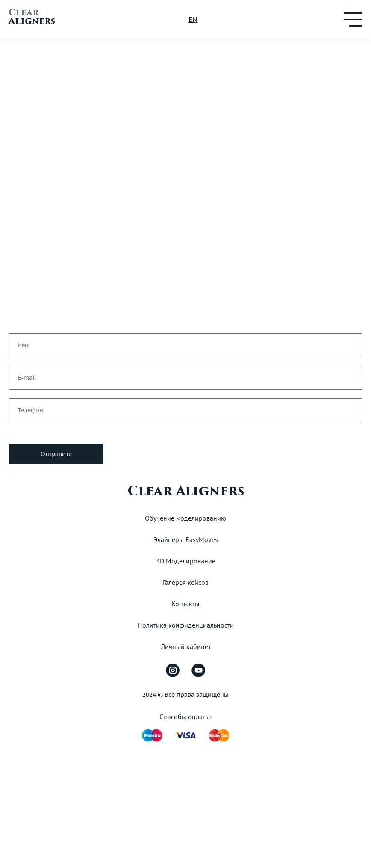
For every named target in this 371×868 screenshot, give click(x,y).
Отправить (56, 454)
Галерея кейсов (186, 582)
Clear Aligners (186, 491)
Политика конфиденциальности (186, 625)
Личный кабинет (186, 646)
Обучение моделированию (185, 518)
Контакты (185, 604)
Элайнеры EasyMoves (186, 539)
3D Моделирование (186, 561)
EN (193, 19)
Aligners (32, 18)
